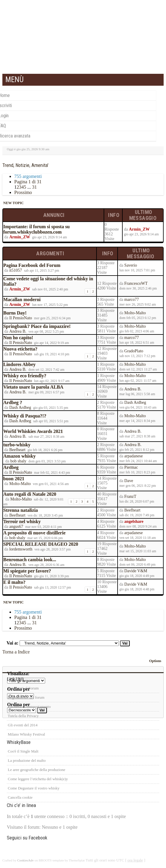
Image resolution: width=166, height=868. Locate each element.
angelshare (134, 521)
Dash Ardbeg (20, 408)
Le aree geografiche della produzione (36, 770)
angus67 (16, 527)
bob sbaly (18, 461)
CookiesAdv (26, 860)
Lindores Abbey (19, 364)
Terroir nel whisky (22, 521)
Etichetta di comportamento (29, 707)
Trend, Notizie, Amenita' (25, 165)
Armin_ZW (20, 237)
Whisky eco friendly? (25, 376)
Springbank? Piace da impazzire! (37, 326)
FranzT (130, 496)
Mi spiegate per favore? (27, 571)
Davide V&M (136, 571)
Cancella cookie (20, 797)
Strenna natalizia (21, 510)
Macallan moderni (22, 300)
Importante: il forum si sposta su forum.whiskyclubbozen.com (37, 229)
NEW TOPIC (13, 203)
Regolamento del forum (26, 697)
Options (155, 661)
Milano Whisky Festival (26, 734)
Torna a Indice (16, 652)
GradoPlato (134, 351)
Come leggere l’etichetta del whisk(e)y (37, 779)
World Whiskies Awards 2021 (33, 431)
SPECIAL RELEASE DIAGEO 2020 (41, 544)
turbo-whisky (17, 445)
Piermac (131, 467)
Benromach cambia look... (30, 560)
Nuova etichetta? (20, 349)
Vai (125, 643)
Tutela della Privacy (23, 716)
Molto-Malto (135, 313)
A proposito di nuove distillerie (34, 533)
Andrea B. (18, 331)
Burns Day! (15, 313)
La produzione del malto (26, 760)
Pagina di (28, 182)
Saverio (131, 265)
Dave (129, 481)
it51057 (16, 270)
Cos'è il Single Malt (23, 751)
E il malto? (14, 582)
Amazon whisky (19, 456)
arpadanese (134, 456)
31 (34, 187)
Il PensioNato (21, 318)
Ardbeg (11, 467)
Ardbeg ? (13, 402)
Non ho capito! (18, 338)
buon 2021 (14, 479)
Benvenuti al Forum (23, 688)
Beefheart (17, 450)
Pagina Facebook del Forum (32, 265)
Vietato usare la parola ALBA (33, 387)
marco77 (132, 300)
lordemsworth (21, 549)
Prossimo (23, 192)
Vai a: (12, 643)
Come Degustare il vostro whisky (33, 788)
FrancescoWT (136, 283)
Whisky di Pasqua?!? (25, 416)
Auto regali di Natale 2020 (30, 494)
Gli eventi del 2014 (22, 725)
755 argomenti (28, 176)
